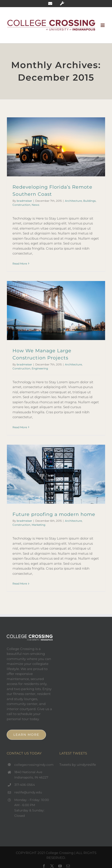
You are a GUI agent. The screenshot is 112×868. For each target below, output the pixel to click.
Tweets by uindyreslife (78, 765)
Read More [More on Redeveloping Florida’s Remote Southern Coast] (20, 264)
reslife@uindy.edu (28, 792)
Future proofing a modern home (54, 514)
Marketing (38, 525)
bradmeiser (24, 201)
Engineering (40, 368)
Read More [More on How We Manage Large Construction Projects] (20, 427)
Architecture (73, 201)
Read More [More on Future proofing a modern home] (20, 584)
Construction (21, 205)
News (35, 205)
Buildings (89, 201)
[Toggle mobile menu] (103, 25)
